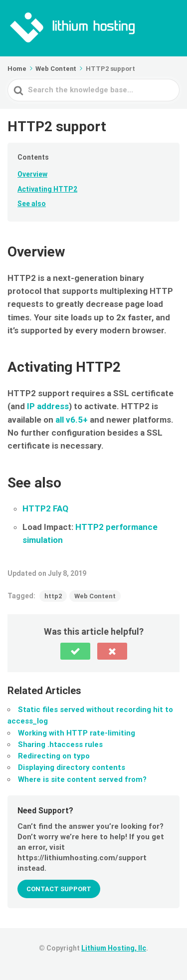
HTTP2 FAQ (45, 508)
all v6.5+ (72, 420)
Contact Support (59, 889)
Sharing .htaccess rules (60, 744)
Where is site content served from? (82, 779)
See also (32, 204)
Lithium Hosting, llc (114, 948)
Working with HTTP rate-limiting (77, 733)
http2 (53, 596)
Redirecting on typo (54, 756)
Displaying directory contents (72, 767)
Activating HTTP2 (47, 189)
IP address (48, 406)
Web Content (95, 596)
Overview (32, 174)
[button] (75, 651)
